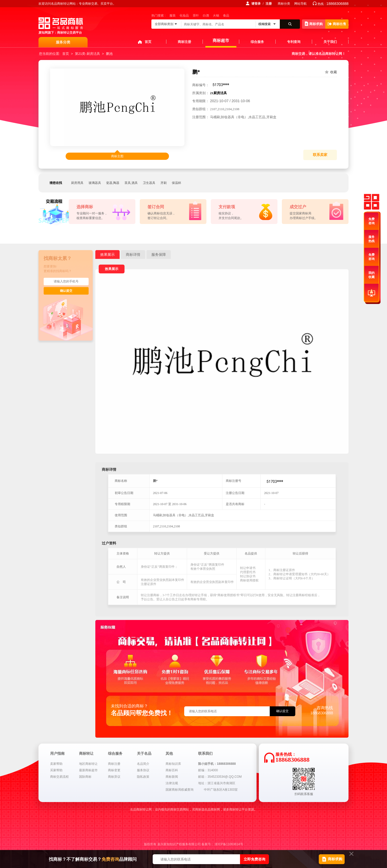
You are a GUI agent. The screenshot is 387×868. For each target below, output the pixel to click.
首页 (148, 42)
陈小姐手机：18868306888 (217, 764)
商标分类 (284, 4)
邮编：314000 (208, 770)
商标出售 (337, 24)
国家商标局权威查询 (180, 790)
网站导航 (300, 4)
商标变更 (114, 770)
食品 (226, 16)
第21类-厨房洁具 (87, 54)
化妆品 (184, 16)
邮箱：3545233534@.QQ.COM (220, 777)
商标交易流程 (59, 777)
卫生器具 (149, 183)
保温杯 (176, 183)
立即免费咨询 (254, 859)
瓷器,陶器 (113, 183)
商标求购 (314, 24)
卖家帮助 (56, 764)
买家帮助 (56, 770)
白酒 (206, 16)
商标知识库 (173, 764)
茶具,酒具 (131, 183)
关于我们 (330, 42)
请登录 (256, 4)
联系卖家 (320, 155)
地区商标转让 (88, 764)
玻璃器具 (95, 183)
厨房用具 (77, 183)
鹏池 (109, 54)
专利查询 (294, 42)
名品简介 (143, 764)
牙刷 (164, 183)
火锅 (216, 16)
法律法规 (172, 783)
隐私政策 (143, 777)
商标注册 (184, 42)
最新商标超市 (88, 770)
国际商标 (85, 777)
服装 (173, 16)
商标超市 (221, 40)
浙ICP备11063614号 (229, 844)
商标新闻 (172, 777)
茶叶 (196, 16)
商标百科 (172, 770)
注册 (269, 4)
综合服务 (257, 42)
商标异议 (114, 777)
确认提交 (66, 291)
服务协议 (143, 770)
